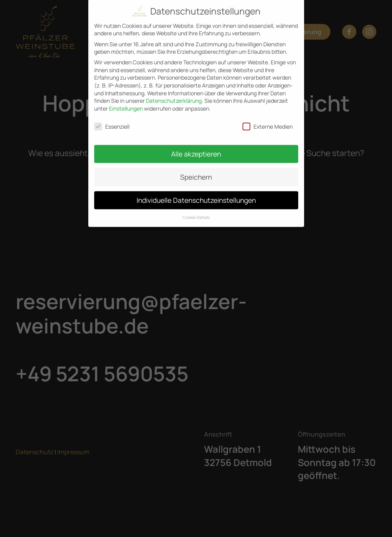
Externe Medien (268, 122)
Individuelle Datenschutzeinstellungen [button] (196, 196)
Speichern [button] (196, 173)
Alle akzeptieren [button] (196, 149)
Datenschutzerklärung (174, 96)
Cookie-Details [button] (196, 213)
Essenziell (112, 122)
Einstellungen (126, 104)
